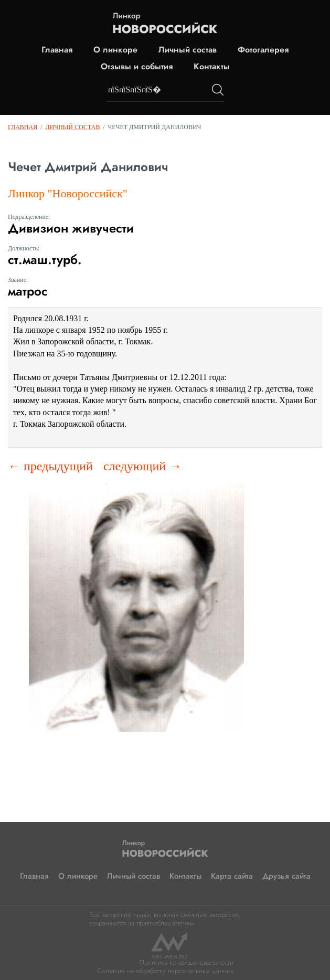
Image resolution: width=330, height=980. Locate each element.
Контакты (212, 67)
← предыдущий (50, 466)
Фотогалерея (263, 50)
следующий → (142, 466)
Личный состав (188, 50)
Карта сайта (232, 876)
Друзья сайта (286, 876)
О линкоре (115, 50)
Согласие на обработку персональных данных (165, 971)
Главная (57, 50)
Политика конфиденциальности (187, 962)
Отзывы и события (137, 67)
